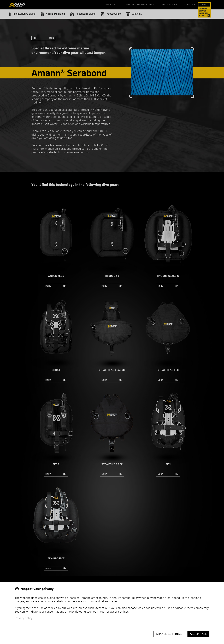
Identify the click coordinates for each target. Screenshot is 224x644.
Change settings (169, 634)
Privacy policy (24, 618)
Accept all (198, 634)
